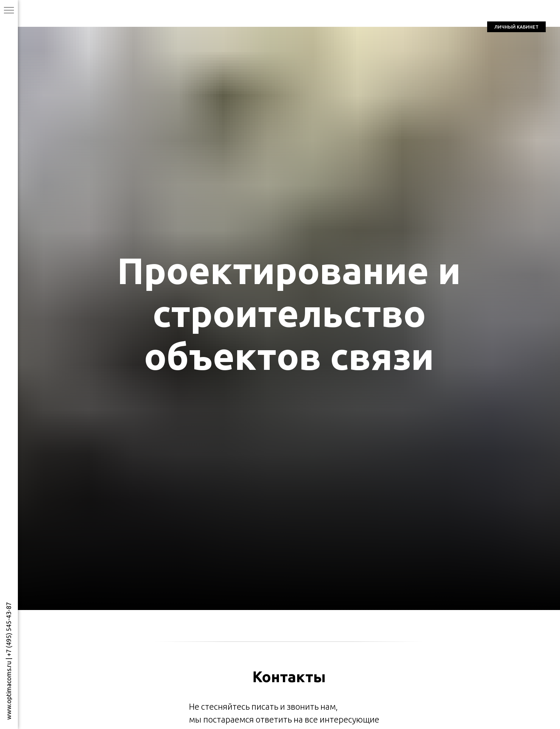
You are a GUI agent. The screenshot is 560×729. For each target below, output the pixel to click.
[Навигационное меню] (9, 11)
